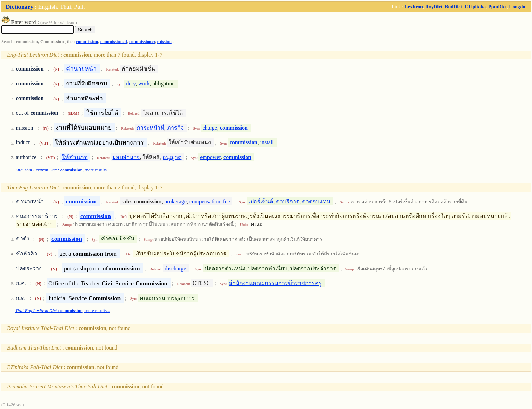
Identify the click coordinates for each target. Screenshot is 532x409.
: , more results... (63, 170)
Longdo (517, 7)
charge (210, 128)
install (267, 143)
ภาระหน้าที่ (150, 128)
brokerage (175, 201)
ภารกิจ (175, 128)
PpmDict (497, 7)
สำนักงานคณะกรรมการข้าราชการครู (275, 283)
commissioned (114, 42)
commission (87, 42)
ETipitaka (475, 7)
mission (165, 42)
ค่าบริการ (288, 201)
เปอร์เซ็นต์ (261, 201)
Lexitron (414, 7)
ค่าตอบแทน (316, 201)
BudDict (453, 7)
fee (227, 201)
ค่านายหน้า (81, 68)
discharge (175, 268)
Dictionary (19, 7)
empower (210, 157)
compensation (205, 201)
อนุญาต (172, 157)
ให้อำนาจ (75, 157)
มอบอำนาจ (126, 157)
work (144, 84)
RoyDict (434, 7)
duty (131, 84)
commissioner (142, 42)
